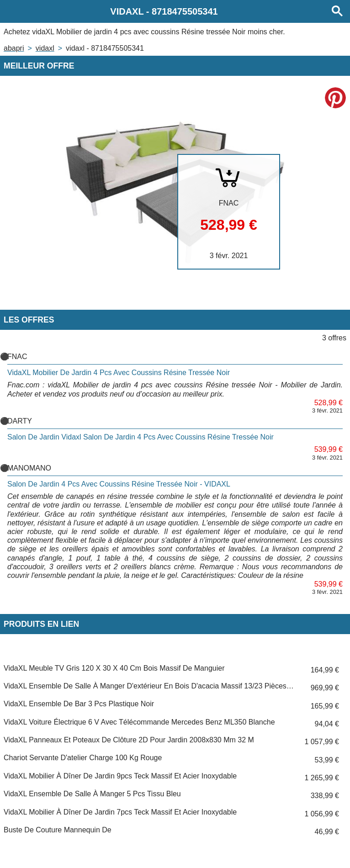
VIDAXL (45, 48)
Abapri (14, 48)
